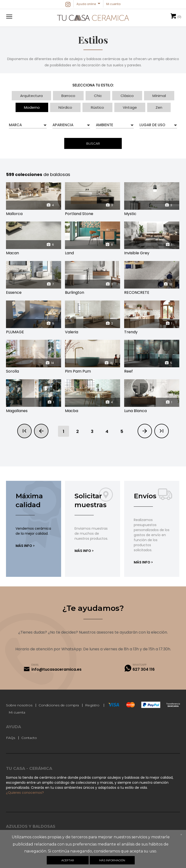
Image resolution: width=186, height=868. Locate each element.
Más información (112, 860)
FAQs (11, 738)
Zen (159, 107)
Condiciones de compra (59, 705)
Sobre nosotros (19, 705)
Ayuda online (86, 4)
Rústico (97, 107)
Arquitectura (31, 96)
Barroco (68, 96)
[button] (8, 16)
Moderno (32, 107)
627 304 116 (144, 669)
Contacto (29, 738)
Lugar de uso (152, 125)
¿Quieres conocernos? (25, 793)
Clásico (127, 96)
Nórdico (65, 107)
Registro (92, 705)
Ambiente (105, 125)
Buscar (93, 143)
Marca (15, 125)
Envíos (145, 496)
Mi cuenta (17, 712)
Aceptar (68, 860)
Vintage (130, 107)
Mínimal (159, 96)
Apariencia (63, 125)
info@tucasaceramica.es (56, 669)
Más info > (25, 546)
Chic (98, 96)
